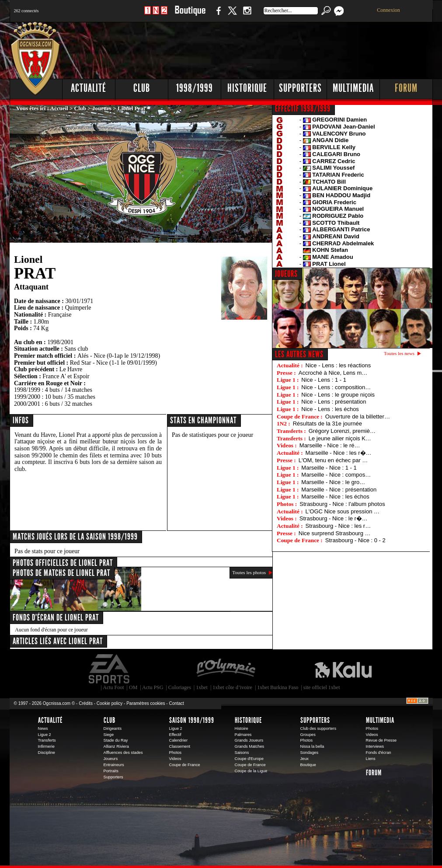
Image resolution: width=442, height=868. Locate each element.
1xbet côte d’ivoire (232, 687)
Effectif (175, 735)
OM (133, 687)
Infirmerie (46, 746)
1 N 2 (156, 15)
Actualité (89, 88)
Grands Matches (250, 746)
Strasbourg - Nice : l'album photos (342, 504)
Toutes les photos (249, 572)
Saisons (242, 753)
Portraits (111, 771)
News (43, 729)
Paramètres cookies (146, 703)
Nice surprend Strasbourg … (335, 533)
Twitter (232, 15)
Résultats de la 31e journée (327, 424)
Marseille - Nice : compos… (336, 475)
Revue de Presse (381, 740)
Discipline (47, 753)
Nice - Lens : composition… (336, 387)
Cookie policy (110, 703)
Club (142, 88)
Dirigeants (113, 729)
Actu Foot (113, 687)
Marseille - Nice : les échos (335, 497)
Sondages (310, 753)
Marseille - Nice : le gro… (333, 482)
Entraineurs (114, 765)
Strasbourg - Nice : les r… (338, 526)
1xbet (202, 687)
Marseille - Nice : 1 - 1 (329, 468)
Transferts (47, 740)
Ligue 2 (45, 735)
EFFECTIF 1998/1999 (303, 108)
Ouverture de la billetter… (358, 417)
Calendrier (179, 740)
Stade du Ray (116, 740)
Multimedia (353, 88)
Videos (175, 759)
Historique (247, 88)
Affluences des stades (123, 753)
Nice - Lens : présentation (334, 402)
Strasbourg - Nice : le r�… (334, 518)
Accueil (59, 108)
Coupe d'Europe (249, 759)
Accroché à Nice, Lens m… (333, 373)
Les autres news (299, 354)
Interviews (375, 746)
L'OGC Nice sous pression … (343, 511)
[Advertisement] (274, 48)
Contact (176, 703)
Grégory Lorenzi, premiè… (342, 431)
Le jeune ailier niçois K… (340, 438)
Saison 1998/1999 (192, 720)
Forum (406, 88)
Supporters (300, 88)
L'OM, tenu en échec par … (333, 460)
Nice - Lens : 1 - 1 (324, 380)
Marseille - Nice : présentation (339, 490)
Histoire (242, 729)
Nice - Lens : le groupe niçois (338, 395)
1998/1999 (195, 88)
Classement (180, 746)
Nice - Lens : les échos (330, 409)
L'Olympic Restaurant (226, 669)
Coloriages (180, 687)
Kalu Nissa (343, 669)
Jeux (305, 759)
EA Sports (110, 669)
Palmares (243, 735)
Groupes (308, 735)
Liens (371, 759)
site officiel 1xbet (322, 687)
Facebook (217, 15)
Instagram (247, 15)
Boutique (190, 15)
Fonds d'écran (379, 753)
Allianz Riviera (116, 746)
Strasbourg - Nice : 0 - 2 (355, 540)
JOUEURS (286, 274)
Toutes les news (399, 353)
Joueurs (102, 108)
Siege (109, 735)
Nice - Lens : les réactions (338, 365)
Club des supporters (318, 729)
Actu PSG (153, 687)
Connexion (388, 10)
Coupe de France (185, 765)
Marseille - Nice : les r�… (339, 453)
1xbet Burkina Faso (278, 687)
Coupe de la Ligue (251, 771)
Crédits (86, 703)
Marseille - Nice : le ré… (330, 445)
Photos (176, 753)
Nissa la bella (312, 746)
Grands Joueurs (249, 740)
